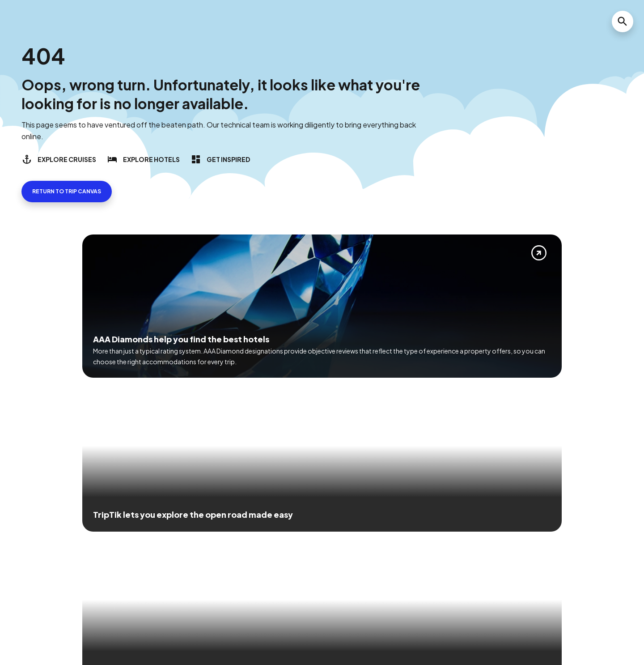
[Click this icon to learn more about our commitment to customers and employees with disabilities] (24, 536)
